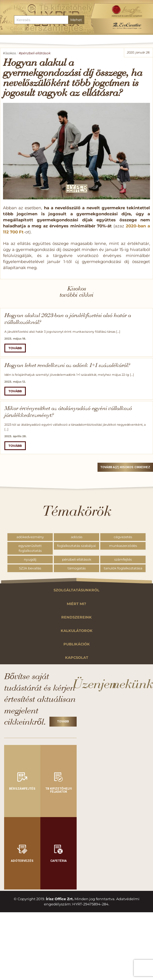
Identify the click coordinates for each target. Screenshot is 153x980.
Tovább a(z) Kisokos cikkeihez (125, 467)
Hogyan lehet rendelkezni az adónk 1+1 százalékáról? (67, 366)
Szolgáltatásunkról (76, 590)
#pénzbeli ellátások (35, 53)
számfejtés (123, 559)
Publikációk (77, 644)
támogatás (77, 568)
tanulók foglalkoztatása (123, 568)
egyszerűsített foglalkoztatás (30, 548)
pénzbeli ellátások (77, 559)
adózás (77, 537)
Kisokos (9, 53)
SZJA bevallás (30, 568)
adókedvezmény (30, 537)
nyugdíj (30, 559)
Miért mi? (76, 604)
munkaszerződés (123, 546)
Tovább (15, 348)
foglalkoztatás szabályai (76, 546)
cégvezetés (123, 537)
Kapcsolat (77, 658)
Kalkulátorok (77, 631)
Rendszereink (76, 617)
